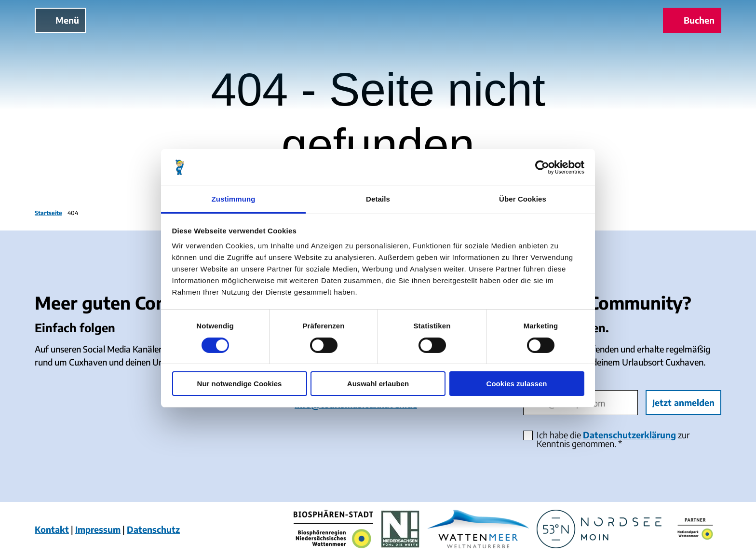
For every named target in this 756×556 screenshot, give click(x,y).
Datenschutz (153, 529)
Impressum (98, 529)
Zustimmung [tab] (234, 199)
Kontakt (52, 529)
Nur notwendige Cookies (240, 384)
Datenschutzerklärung (629, 435)
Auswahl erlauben (378, 384)
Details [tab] (378, 199)
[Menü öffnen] (60, 20)
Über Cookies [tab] (523, 199)
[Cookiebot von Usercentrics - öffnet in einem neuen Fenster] (542, 167)
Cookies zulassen (517, 384)
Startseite (48, 213)
